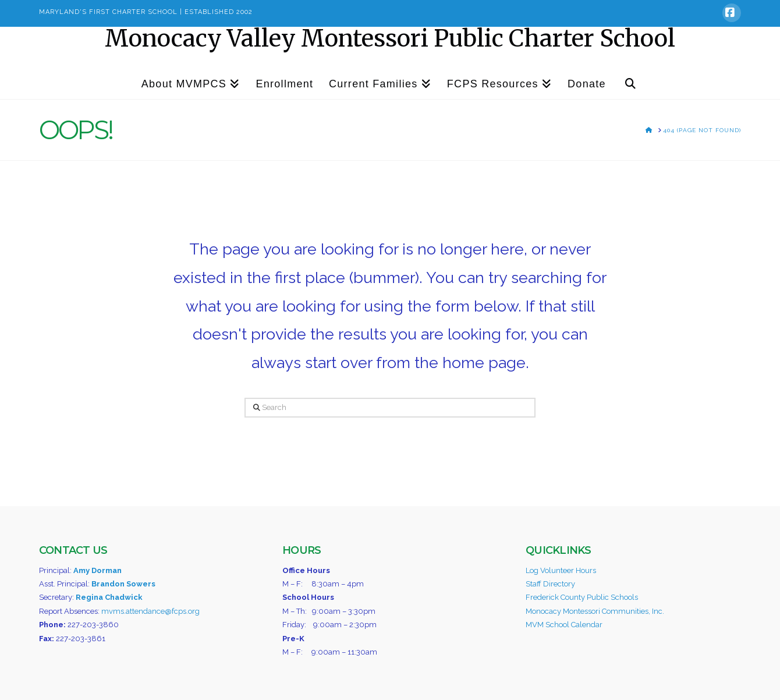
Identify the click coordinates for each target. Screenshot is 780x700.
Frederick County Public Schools (582, 597)
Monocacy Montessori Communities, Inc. (595, 611)
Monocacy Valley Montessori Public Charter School (390, 38)
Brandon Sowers (123, 584)
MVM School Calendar (564, 625)
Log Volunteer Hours (561, 570)
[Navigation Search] (630, 79)
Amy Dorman (97, 570)
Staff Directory (550, 584)
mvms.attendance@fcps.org (150, 611)
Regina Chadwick (109, 597)
